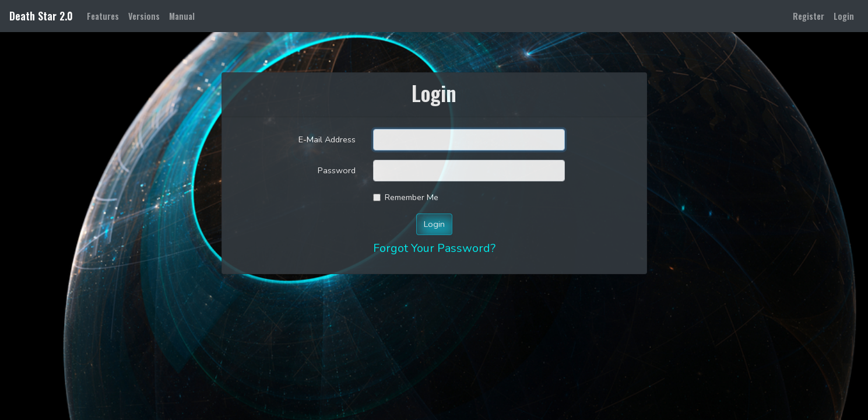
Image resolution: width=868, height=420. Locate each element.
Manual (182, 16)
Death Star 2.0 (41, 16)
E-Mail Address (327, 139)
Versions (144, 16)
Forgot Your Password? (434, 248)
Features (105, 15)
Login (844, 16)
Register (809, 16)
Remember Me (412, 197)
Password (337, 170)
